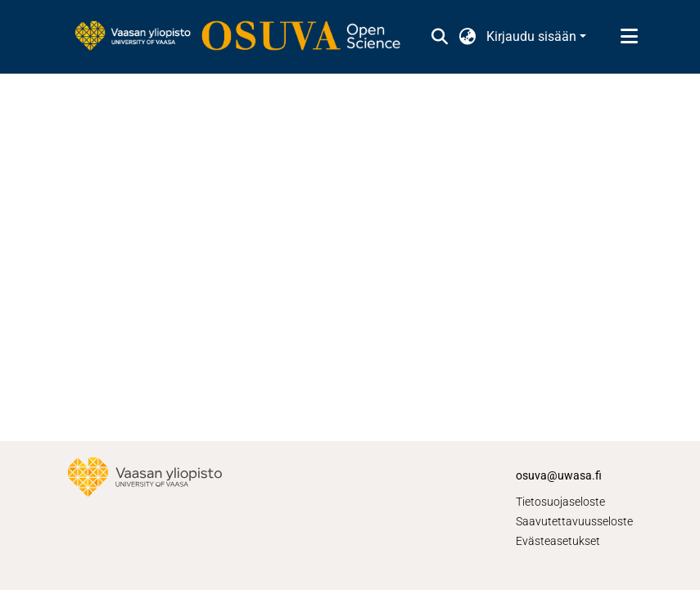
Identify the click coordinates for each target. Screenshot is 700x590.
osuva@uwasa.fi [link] (559, 475)
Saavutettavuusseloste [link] (574, 521)
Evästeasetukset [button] (558, 541)
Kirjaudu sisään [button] (533, 36)
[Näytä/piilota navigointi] (630, 37)
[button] (440, 37)
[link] (246, 37)
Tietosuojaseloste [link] (560, 502)
